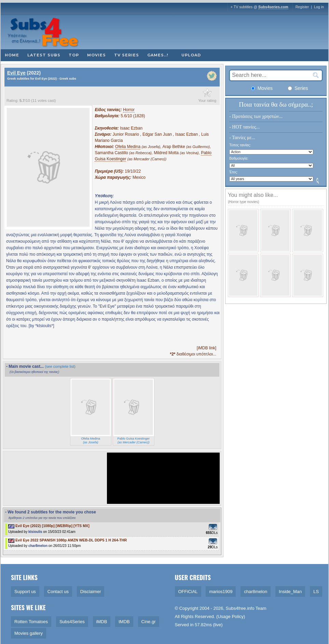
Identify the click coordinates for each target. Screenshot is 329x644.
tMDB (124, 622)
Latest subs (44, 55)
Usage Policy (231, 616)
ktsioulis (35, 532)
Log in (319, 7)
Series (298, 88)
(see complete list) (60, 366)
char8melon (38, 546)
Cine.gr (149, 622)
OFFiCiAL (188, 592)
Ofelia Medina (128, 147)
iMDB (102, 622)
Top (74, 55)
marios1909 (221, 592)
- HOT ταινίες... (244, 127)
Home (12, 55)
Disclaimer (91, 592)
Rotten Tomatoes (31, 622)
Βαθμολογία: (239, 158)
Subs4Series (72, 622)
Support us (25, 592)
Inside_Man (290, 592)
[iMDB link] (207, 348)
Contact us (58, 592)
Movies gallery (29, 633)
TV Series (127, 55)
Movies (97, 55)
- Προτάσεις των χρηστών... (256, 116)
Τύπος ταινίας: (240, 145)
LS (316, 592)
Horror (129, 110)
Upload (191, 55)
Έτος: (234, 172)
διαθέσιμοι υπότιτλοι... (193, 354)
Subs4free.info (240, 608)
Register (302, 7)
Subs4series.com (273, 7)
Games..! (158, 55)
